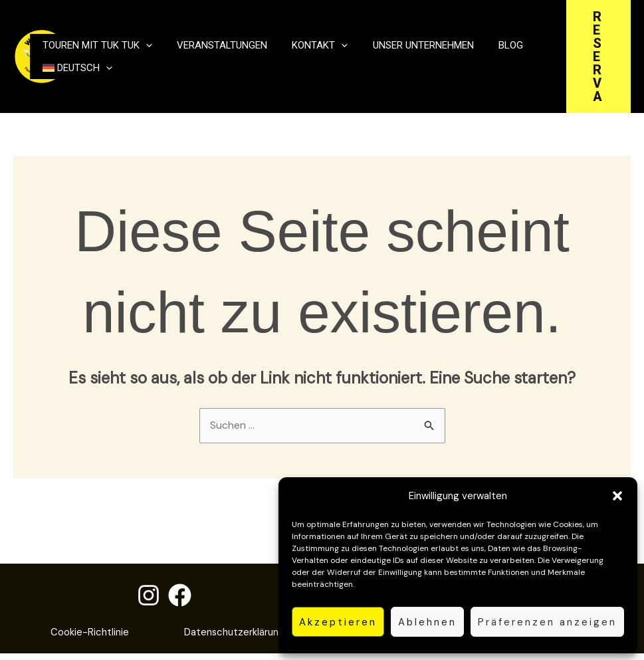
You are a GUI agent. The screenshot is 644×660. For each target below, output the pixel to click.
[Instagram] (149, 596)
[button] (617, 496)
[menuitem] (73, 74)
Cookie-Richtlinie (159, 633)
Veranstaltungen (209, 39)
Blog (471, 39)
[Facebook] (180, 596)
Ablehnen (427, 622)
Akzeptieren (338, 622)
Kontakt (298, 39)
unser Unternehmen (392, 39)
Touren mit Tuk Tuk (93, 39)
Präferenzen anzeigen (547, 622)
